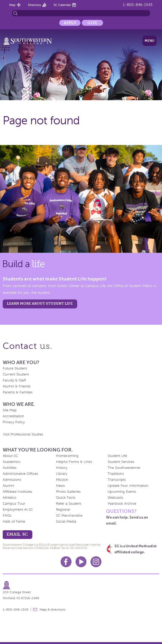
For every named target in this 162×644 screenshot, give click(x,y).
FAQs (7, 516)
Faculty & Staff (14, 380)
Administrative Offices (20, 474)
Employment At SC (18, 510)
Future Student (15, 368)
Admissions (12, 480)
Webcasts (115, 498)
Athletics (10, 498)
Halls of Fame (14, 522)
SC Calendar (62, 5)
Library (62, 474)
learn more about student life (40, 303)
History (62, 468)
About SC (10, 456)
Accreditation (13, 416)
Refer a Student (68, 504)
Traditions (116, 474)
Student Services (121, 462)
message (35, 610)
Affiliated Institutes (18, 492)
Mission (62, 480)
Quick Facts (66, 498)
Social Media (66, 522)
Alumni (8, 486)
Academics (12, 462)
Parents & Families (18, 392)
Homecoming (67, 456)
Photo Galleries (68, 492)
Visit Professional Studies (23, 434)
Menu (149, 41)
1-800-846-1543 (138, 5)
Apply (70, 23)
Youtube (81, 562)
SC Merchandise (69, 516)
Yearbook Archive (122, 504)
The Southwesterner (124, 468)
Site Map (10, 410)
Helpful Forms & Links (74, 462)
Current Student (16, 374)
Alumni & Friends (17, 386)
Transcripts (117, 480)
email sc (17, 534)
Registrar (63, 510)
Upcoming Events (122, 492)
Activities (10, 468)
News (60, 486)
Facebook (66, 562)
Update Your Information (128, 486)
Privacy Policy (14, 422)
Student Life (117, 456)
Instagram (96, 562)
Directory (35, 5)
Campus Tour (14, 504)
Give (92, 23)
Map (12, 5)
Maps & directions (52, 610)
